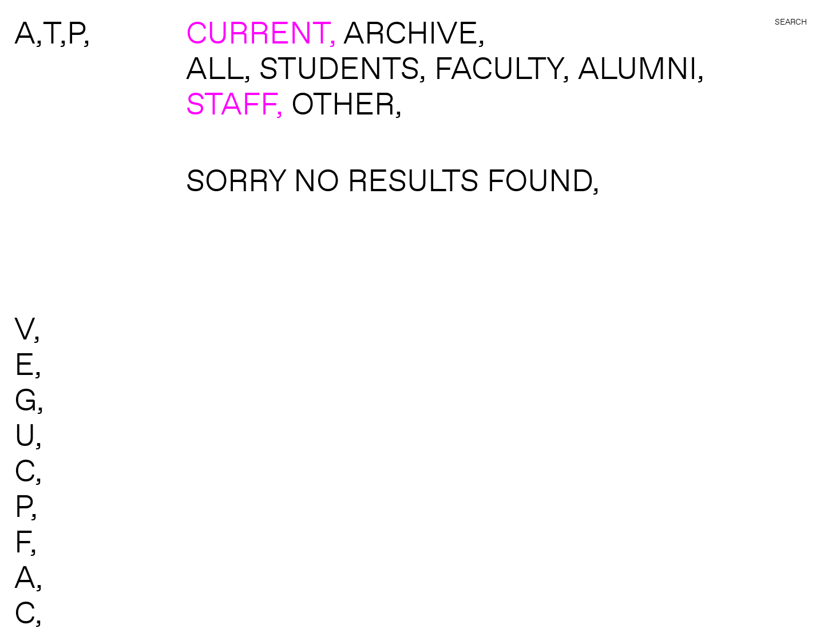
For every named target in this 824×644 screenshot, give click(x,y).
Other (343, 103)
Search (791, 22)
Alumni (637, 68)
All (215, 68)
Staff (231, 103)
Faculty (498, 68)
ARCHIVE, (414, 32)
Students (339, 68)
